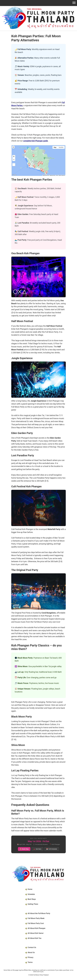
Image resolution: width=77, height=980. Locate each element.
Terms (30, 962)
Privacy (31, 957)
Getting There (33, 904)
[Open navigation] (38, 3)
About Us (31, 952)
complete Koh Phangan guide (35, 141)
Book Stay (24, 849)
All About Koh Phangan (37, 928)
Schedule (31, 894)
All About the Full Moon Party (39, 913)
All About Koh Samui (36, 933)
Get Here (37, 849)
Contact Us (32, 947)
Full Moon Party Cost (36, 923)
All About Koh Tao (35, 938)
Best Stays (32, 899)
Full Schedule (52, 849)
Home (30, 889)
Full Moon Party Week (36, 918)
